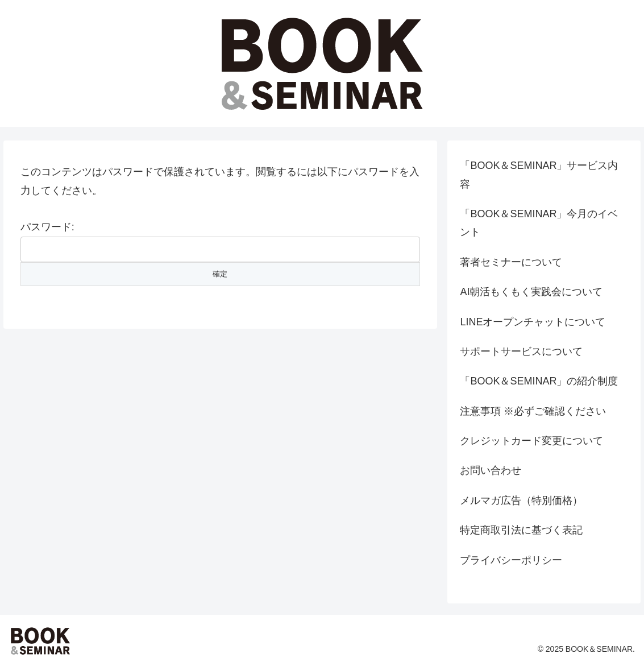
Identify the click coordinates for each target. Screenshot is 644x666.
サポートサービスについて (521, 351)
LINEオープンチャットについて (533, 322)
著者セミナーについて (511, 262)
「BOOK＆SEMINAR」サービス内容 (539, 175)
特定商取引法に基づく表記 (521, 530)
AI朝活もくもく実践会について (531, 292)
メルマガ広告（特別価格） (521, 500)
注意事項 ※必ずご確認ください (533, 411)
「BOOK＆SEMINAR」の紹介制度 (539, 381)
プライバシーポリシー (511, 560)
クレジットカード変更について (531, 441)
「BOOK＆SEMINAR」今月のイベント (539, 223)
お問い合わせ (491, 470)
